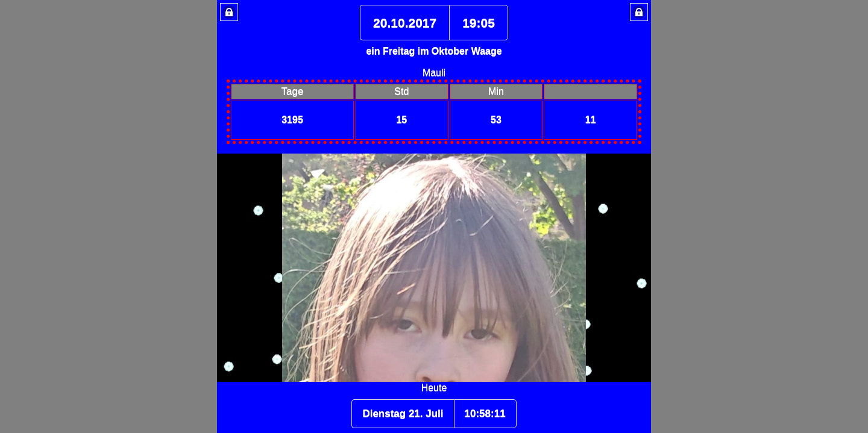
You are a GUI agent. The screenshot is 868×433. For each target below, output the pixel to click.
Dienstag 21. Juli (403, 413)
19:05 (479, 23)
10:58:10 (485, 413)
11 (591, 120)
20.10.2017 (405, 23)
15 (401, 120)
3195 (292, 120)
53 (496, 120)
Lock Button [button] (229, 12)
